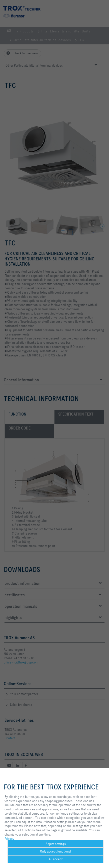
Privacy (9, 839)
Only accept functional (55, 851)
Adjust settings (56, 844)
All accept (56, 859)
